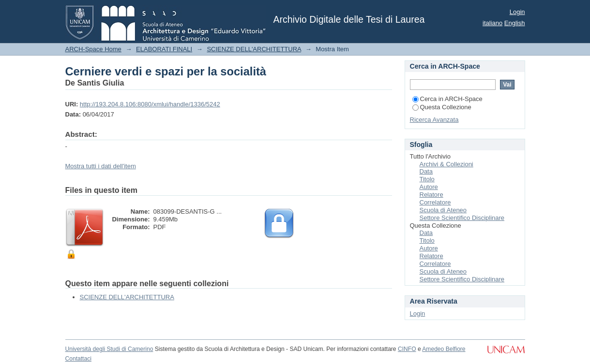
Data (426, 171)
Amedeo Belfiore (444, 349)
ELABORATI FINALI (164, 49)
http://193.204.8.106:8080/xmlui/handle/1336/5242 (150, 104)
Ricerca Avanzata (434, 120)
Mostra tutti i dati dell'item (101, 166)
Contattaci (78, 359)
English (515, 23)
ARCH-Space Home (93, 49)
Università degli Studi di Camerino (109, 349)
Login (517, 12)
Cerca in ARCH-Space (447, 99)
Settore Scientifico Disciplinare (462, 218)
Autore (429, 187)
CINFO (407, 349)
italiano (492, 23)
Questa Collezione (442, 107)
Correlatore (435, 202)
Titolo (427, 179)
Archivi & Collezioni (446, 164)
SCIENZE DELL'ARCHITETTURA (254, 49)
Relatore (431, 195)
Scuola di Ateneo (443, 210)
